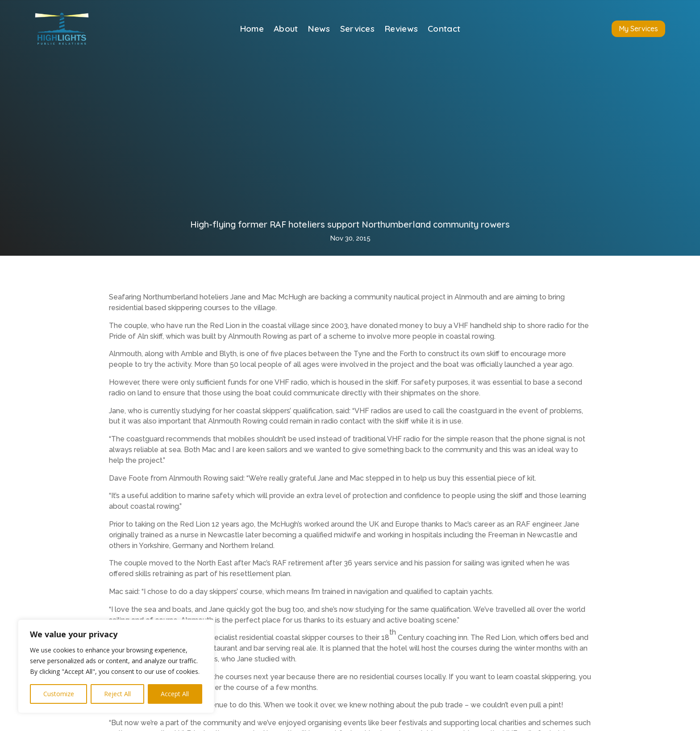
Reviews (401, 30)
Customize (59, 694)
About (286, 30)
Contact (444, 30)
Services (357, 30)
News (319, 30)
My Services (638, 29)
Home (252, 30)
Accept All (175, 694)
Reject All (117, 694)
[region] (116, 666)
